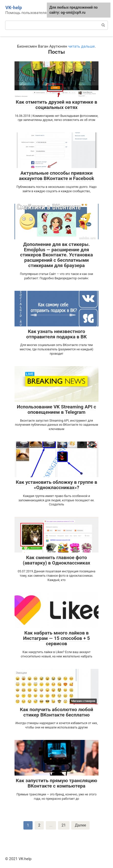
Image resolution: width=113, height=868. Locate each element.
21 (64, 825)
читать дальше (81, 46)
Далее (80, 825)
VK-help (14, 8)
